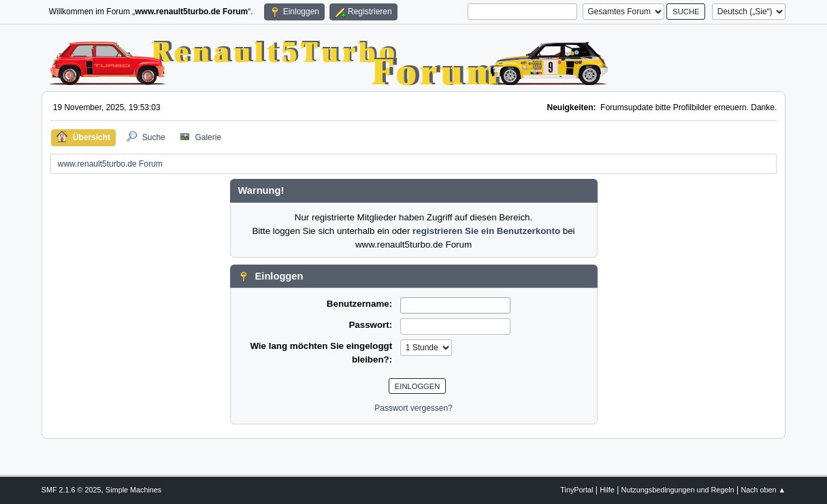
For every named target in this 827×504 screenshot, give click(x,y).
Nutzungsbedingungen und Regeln (678, 490)
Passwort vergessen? (413, 408)
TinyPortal (577, 490)
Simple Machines (133, 490)
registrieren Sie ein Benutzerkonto (486, 231)
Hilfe (607, 490)
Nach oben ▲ (763, 490)
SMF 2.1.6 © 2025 (71, 490)
